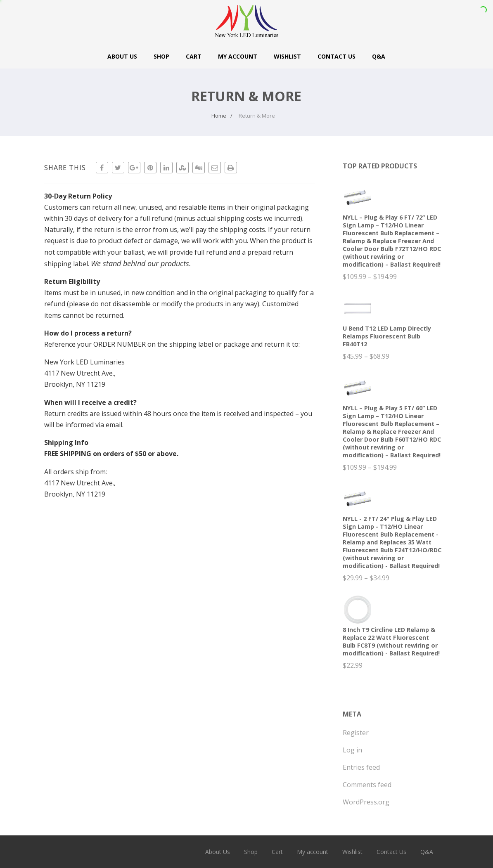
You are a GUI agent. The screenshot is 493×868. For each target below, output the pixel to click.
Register (356, 733)
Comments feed (367, 785)
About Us (122, 56)
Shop (161, 56)
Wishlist (287, 56)
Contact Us (337, 56)
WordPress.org (366, 802)
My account (238, 56)
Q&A (379, 56)
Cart (194, 56)
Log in (352, 750)
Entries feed (361, 767)
